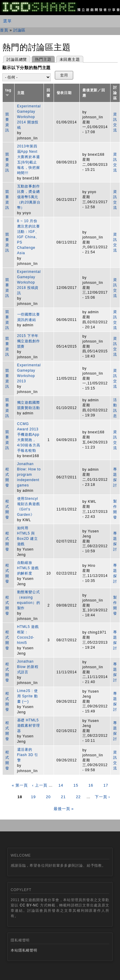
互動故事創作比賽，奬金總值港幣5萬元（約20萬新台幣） (29, 197)
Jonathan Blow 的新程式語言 (28, 667)
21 (63, 797)
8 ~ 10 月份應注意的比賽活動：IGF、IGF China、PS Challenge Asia (29, 237)
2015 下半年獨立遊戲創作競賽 (29, 341)
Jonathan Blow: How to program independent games (29, 475)
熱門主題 (41, 59)
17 (106, 785)
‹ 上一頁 (40, 785)
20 (48, 797)
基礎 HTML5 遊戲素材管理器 (29, 726)
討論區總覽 (17, 59)
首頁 (4, 30)
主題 (21, 93)
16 (91, 785)
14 (61, 785)
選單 (7, 21)
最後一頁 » (64, 809)
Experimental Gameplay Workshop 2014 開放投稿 (29, 117)
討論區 (20, 30)
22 (78, 797)
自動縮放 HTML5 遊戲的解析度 (28, 568)
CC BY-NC (29, 905)
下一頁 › (102, 797)
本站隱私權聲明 (24, 950)
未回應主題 (70, 59)
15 (76, 785)
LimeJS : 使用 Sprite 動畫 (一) (28, 696)
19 (33, 797)
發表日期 (64, 93)
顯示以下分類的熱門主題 (27, 68)
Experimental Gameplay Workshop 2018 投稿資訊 (29, 282)
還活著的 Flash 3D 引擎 (28, 755)
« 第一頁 (20, 785)
